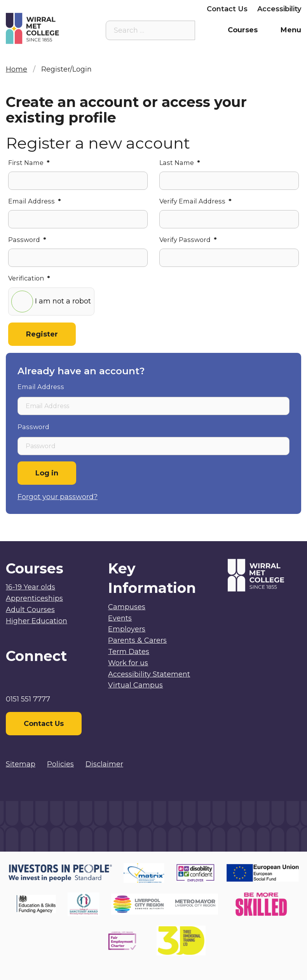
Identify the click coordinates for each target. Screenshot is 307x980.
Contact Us (227, 9)
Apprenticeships (34, 598)
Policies (60, 764)
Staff (69, 9)
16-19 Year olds (31, 587)
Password (27, 240)
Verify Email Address (195, 201)
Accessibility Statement (149, 674)
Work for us (128, 663)
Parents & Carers (119, 9)
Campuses (127, 607)
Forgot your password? (58, 497)
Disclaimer (104, 764)
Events (120, 618)
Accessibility (279, 9)
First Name (29, 163)
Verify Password (188, 240)
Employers (178, 9)
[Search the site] (183, 30)
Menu (291, 30)
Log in (47, 473)
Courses (243, 30)
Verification (29, 278)
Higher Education (37, 621)
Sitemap (21, 764)
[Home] (43, 28)
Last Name (180, 163)
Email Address (35, 201)
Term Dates (129, 652)
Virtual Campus (135, 685)
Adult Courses (30, 610)
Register (42, 334)
